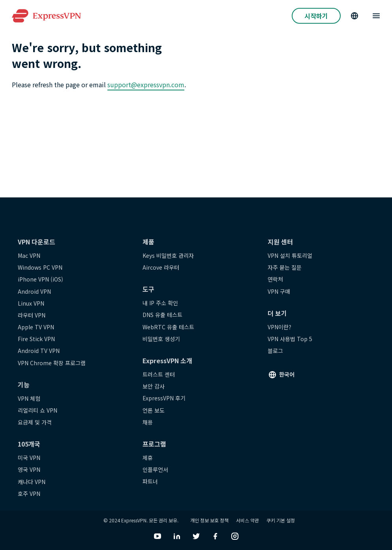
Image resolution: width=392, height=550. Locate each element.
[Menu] (376, 16)
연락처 (275, 279)
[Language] (354, 16)
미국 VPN (29, 458)
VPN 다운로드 (37, 242)
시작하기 (316, 16)
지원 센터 (280, 242)
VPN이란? (279, 327)
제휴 (148, 458)
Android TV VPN (39, 351)
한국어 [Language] (287, 374)
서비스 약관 (248, 520)
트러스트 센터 (159, 374)
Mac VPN (29, 255)
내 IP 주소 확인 (160, 303)
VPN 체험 (29, 398)
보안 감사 (154, 386)
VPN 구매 (279, 291)
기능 (24, 385)
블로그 (275, 351)
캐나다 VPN (32, 482)
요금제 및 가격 (35, 422)
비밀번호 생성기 (161, 339)
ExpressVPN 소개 (167, 360)
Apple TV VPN (36, 327)
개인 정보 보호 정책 (209, 520)
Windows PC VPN (40, 267)
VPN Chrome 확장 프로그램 (52, 363)
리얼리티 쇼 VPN (38, 410)
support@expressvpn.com (146, 84)
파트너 (150, 481)
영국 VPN (29, 469)
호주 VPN (29, 494)
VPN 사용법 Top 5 (290, 339)
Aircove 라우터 (161, 267)
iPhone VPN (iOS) (40, 279)
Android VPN (34, 291)
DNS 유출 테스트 (162, 315)
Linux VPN (31, 303)
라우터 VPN (32, 315)
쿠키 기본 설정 (281, 520)
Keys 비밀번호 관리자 (168, 255)
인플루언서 (155, 469)
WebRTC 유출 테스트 (168, 327)
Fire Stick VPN (36, 339)
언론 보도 (154, 410)
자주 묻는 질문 (285, 267)
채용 (148, 422)
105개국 (29, 444)
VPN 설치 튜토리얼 (290, 255)
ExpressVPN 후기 (164, 398)
